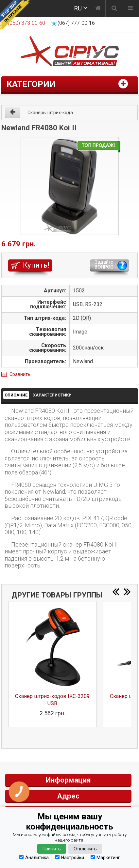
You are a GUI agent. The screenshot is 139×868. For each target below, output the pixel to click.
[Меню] (130, 9)
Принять (52, 849)
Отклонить (85, 849)
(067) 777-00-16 (76, 23)
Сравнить (20, 374)
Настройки (70, 857)
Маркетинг (105, 857)
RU (78, 8)
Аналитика (34, 857)
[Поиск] (114, 9)
